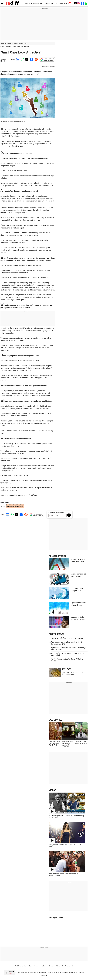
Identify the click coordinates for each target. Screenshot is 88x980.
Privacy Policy (51, 972)
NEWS (31, 4)
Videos (58, 966)
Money (51, 966)
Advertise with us (33, 972)
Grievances (44, 976)
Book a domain (34, 966)
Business (9, 47)
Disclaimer (43, 972)
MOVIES (42, 4)
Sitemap (59, 972)
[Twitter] (75, 3)
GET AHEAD (59, 4)
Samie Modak (3, 60)
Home (2, 47)
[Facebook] (83, 3)
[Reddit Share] (36, 59)
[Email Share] (17, 59)
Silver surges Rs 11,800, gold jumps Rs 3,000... (73, 673)
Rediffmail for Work (21, 966)
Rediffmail (44, 966)
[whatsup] (86, 3)
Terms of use (80, 972)
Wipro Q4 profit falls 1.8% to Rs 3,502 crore (67, 638)
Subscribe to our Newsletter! (56, 513)
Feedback (65, 972)
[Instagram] (79, 3)
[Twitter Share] (27, 59)
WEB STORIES (56, 720)
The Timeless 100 (68, 966)
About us (72, 972)
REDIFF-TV (67, 4)
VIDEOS (52, 790)
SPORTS (53, 4)
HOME (26, 4)
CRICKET (48, 4)
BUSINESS (36, 4)
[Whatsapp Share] (22, 59)
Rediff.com (23, 972)
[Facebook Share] (31, 59)
